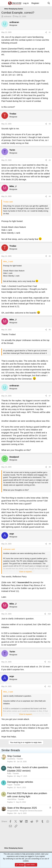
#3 (50, 160)
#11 (49, 662)
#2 (50, 124)
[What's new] (43, 3)
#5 (50, 256)
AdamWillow (12, 799)
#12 (49, 686)
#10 (49, 614)
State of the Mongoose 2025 (22, 808)
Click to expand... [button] (26, 572)
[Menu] (4, 3)
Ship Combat (14, 756)
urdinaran (8, 16)
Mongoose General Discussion (31, 811)
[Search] (49, 3)
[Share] (46, 32)
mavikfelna (11, 759)
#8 (50, 467)
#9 (50, 544)
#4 (50, 196)
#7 (50, 396)
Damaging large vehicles (20, 782)
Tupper (10, 785)
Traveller (20, 759)
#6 (50, 330)
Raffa (9, 774)
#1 (50, 32)
